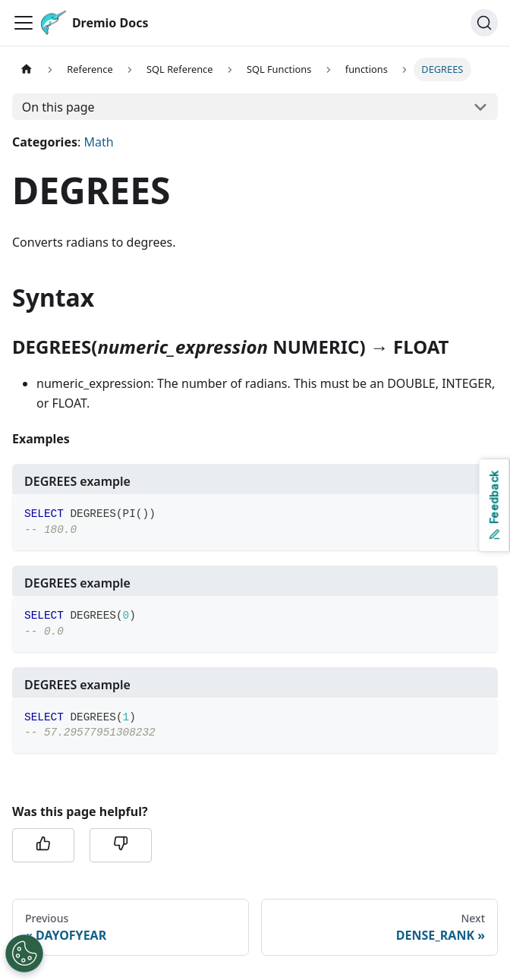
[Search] (484, 23)
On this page (58, 107)
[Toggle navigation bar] (24, 23)
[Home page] (27, 69)
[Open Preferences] (24, 953)
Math (98, 142)
